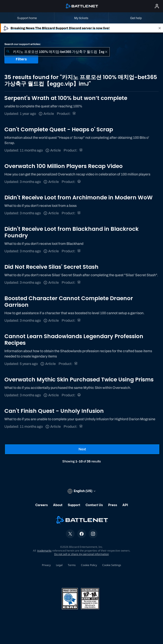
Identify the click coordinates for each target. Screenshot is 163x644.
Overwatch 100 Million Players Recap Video (64, 166)
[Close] (160, 28)
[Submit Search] (8, 52)
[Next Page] (82, 449)
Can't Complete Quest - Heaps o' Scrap (59, 129)
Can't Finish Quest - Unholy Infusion (54, 411)
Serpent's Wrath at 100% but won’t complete (66, 98)
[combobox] (57, 52)
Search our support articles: (23, 44)
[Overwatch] (79, 182)
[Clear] (106, 52)
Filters (21, 59)
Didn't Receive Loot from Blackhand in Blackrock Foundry (72, 232)
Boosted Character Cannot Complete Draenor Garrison (69, 302)
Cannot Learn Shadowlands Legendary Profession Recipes (74, 340)
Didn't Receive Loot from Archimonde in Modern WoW (79, 198)
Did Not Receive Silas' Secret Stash (51, 267)
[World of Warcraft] (74, 114)
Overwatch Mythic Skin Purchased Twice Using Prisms (79, 380)
